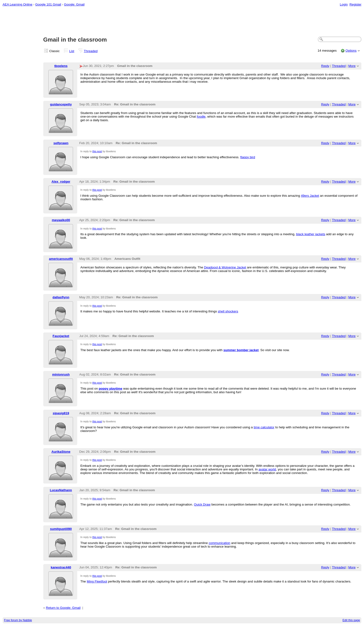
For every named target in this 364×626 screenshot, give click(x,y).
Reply (325, 66)
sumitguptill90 (61, 529)
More (352, 66)
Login (344, 4)
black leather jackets (311, 234)
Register (355, 4)
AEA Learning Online (18, 4)
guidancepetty (61, 104)
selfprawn (61, 143)
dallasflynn (61, 297)
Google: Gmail (74, 4)
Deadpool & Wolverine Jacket (225, 267)
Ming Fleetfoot (97, 581)
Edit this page (351, 620)
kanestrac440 (61, 567)
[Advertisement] (182, 22)
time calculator (264, 427)
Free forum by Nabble (18, 620)
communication (219, 543)
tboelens (61, 66)
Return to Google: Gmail (63, 608)
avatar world (267, 469)
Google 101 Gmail (48, 4)
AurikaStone (61, 452)
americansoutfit (61, 259)
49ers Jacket (310, 196)
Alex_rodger (61, 182)
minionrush (61, 374)
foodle (201, 117)
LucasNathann (61, 490)
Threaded (91, 51)
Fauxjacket (61, 336)
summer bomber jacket (241, 350)
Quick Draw (202, 504)
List (72, 51)
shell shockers (228, 311)
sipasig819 (61, 413)
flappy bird (248, 157)
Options (351, 51)
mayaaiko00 (61, 220)
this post (97, 151)
